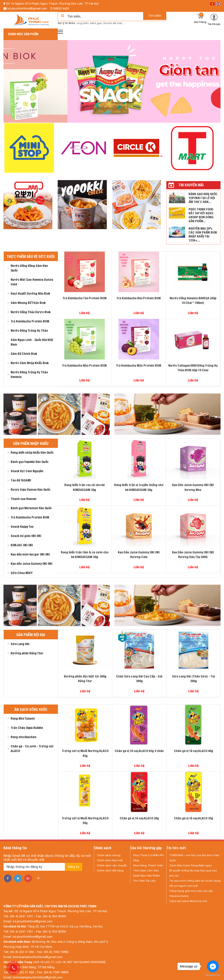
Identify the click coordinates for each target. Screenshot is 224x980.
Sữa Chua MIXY (22, 573)
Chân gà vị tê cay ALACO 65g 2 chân (139, 751)
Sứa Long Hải (20, 644)
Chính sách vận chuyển (112, 865)
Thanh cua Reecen (24, 499)
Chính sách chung (109, 855)
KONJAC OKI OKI (22, 545)
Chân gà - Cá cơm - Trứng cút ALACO (32, 749)
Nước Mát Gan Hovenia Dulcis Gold (32, 282)
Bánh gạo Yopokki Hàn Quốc (30, 462)
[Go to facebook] (213, 966)
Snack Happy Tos (22, 527)
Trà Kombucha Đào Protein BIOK (139, 298)
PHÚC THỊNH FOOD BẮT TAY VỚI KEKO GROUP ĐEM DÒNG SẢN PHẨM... (201, 215)
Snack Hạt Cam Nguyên (27, 471)
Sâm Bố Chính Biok (24, 354)
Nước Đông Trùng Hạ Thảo (29, 331)
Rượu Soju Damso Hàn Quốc (30, 490)
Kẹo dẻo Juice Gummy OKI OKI (32, 564)
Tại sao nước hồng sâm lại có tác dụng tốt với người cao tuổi (195, 883)
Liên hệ (85, 313)
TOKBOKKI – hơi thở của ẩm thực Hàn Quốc (194, 858)
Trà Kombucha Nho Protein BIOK (85, 365)
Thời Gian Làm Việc (146, 871)
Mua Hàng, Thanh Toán (148, 865)
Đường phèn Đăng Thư (27, 653)
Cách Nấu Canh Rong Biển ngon (191, 865)
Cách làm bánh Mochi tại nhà (188, 901)
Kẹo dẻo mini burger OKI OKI (30, 554)
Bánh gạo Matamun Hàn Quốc (31, 508)
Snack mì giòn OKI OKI (26, 536)
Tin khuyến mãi (191, 185)
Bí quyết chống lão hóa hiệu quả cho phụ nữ (193, 873)
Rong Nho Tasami (23, 718)
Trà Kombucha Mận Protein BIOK (139, 365)
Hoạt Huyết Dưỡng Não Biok (30, 293)
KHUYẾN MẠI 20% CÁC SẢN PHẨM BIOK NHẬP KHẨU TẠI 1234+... (203, 234)
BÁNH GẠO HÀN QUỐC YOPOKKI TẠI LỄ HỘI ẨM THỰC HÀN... (203, 198)
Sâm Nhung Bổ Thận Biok (28, 303)
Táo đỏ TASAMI (21, 480)
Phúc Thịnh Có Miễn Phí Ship (148, 858)
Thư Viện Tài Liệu (144, 881)
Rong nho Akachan (24, 737)
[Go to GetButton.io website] (213, 975)
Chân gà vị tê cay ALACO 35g (194, 818)
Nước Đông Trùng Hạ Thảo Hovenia (29, 375)
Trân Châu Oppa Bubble (27, 728)
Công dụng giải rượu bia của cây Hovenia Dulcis (191, 893)
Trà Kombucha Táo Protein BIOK (85, 298)
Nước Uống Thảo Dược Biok (31, 312)
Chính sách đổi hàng (110, 871)
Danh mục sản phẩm (23, 34)
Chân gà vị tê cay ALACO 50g (139, 818)
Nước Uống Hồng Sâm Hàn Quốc (29, 268)
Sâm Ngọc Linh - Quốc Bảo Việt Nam (32, 342)
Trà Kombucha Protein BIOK (30, 321)
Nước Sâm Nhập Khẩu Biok (30, 363)
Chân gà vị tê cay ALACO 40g (194, 751)
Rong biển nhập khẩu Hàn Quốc (32, 453)
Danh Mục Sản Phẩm (147, 876)
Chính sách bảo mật (110, 860)
